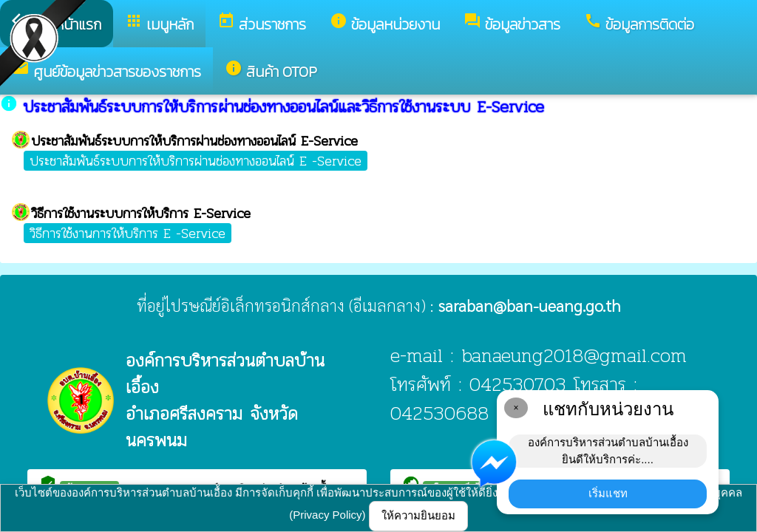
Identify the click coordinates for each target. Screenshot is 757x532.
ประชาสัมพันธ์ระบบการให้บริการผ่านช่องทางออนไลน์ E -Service (196, 161)
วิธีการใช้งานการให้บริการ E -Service (128, 233)
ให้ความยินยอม (418, 515)
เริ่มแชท (608, 493)
